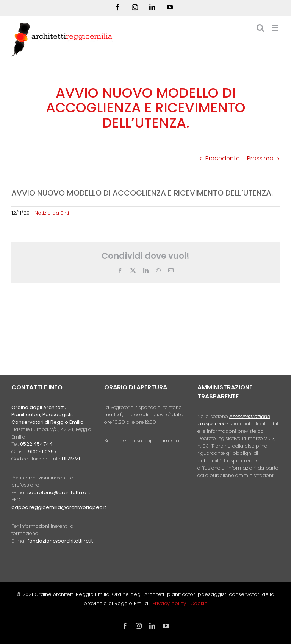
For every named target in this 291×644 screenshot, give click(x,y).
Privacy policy (170, 603)
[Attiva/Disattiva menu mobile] (276, 28)
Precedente (223, 158)
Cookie (199, 603)
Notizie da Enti (52, 213)
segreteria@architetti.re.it (59, 492)
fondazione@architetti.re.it (60, 541)
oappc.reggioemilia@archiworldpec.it (59, 507)
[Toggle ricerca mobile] (260, 28)
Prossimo (260, 158)
